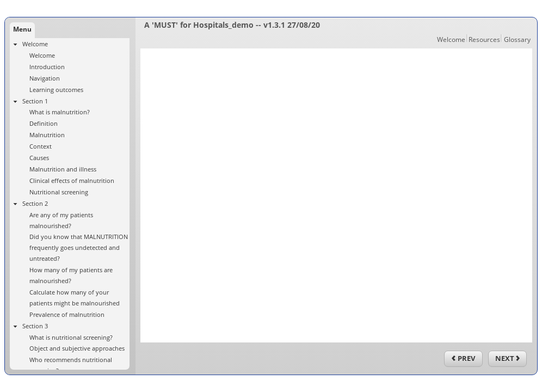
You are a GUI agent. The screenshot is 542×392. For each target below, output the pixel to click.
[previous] (463, 359)
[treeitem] (70, 67)
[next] (507, 359)
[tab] (22, 30)
